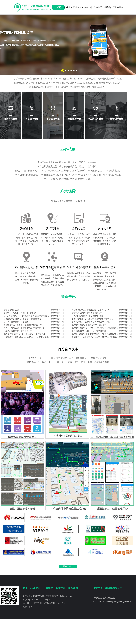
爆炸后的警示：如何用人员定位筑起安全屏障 (91, 322)
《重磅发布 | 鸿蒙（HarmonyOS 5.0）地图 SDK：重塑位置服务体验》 (27, 337)
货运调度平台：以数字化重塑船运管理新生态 (23, 325)
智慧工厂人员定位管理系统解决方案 (87, 313)
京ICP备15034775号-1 (41, 600)
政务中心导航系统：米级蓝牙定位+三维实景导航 (24, 328)
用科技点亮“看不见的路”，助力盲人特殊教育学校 (24, 334)
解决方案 (88, 7)
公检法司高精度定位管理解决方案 (18, 331)
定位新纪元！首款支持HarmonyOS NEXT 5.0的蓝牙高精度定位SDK (95, 337)
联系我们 (108, 7)
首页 (58, 7)
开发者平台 (118, 7)
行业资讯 (98, 7)
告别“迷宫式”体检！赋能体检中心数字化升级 (90, 310)
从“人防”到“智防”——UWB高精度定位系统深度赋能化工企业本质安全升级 (27, 316)
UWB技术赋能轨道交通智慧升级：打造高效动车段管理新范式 (95, 334)
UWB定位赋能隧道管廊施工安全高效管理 (89, 325)
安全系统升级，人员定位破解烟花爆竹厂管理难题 (92, 319)
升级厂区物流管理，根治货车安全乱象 (88, 316)
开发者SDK (78, 7)
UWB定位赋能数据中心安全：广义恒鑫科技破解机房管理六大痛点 (95, 328)
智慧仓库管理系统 (11, 310)
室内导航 (48, 588)
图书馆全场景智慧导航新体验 (16, 322)
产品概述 (68, 7)
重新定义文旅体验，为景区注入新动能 (20, 313)
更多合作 (67, 566)
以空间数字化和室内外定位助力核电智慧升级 (23, 319)
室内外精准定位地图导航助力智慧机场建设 (90, 331)
